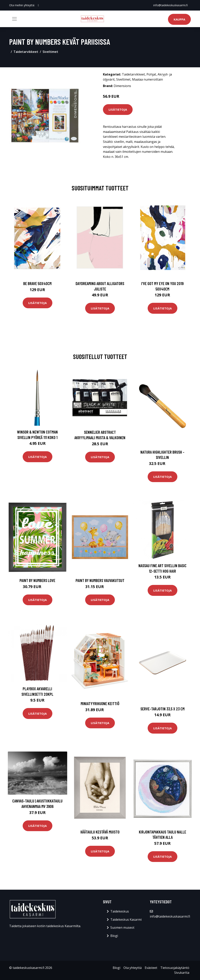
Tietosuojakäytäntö (175, 968)
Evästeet (151, 968)
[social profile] (38, 5)
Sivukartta (182, 973)
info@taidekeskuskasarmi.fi (171, 5)
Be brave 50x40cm (37, 283)
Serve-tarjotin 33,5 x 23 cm (162, 709)
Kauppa (179, 19)
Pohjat (151, 74)
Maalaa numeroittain (147, 79)
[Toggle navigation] (14, 19)
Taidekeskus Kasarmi (126, 920)
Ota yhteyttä (133, 968)
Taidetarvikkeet (26, 52)
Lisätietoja (118, 109)
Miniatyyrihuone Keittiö (100, 703)
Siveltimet (50, 52)
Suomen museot (122, 928)
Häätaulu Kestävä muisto (100, 832)
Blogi (114, 936)
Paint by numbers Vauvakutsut (100, 580)
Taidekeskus (120, 911)
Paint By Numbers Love (37, 580)
